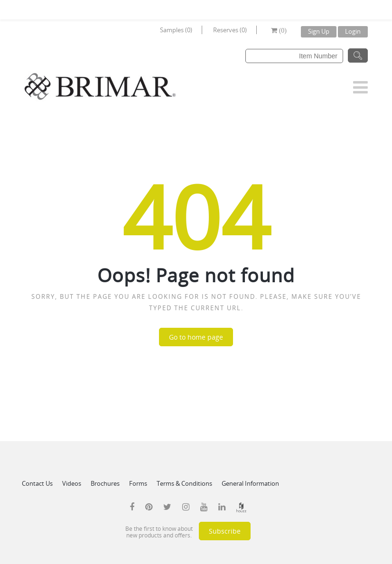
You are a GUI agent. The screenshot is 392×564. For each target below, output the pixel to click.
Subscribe (225, 531)
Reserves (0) (230, 30)
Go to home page (196, 337)
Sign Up (319, 31)
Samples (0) (176, 30)
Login (353, 31)
